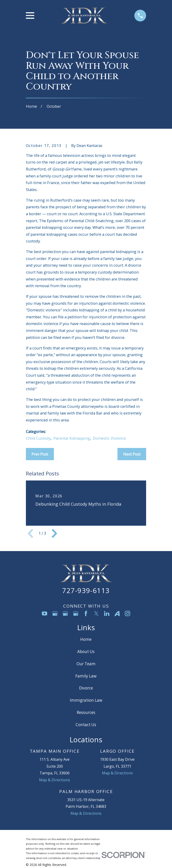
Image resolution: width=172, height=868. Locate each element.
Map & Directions (55, 780)
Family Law (86, 676)
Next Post (132, 454)
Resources (86, 712)
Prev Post (40, 454)
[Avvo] (117, 613)
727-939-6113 (86, 590)
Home (86, 639)
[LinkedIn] (107, 613)
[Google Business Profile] (55, 613)
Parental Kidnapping (72, 438)
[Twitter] (96, 613)
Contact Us (86, 725)
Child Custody (38, 438)
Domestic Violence (109, 438)
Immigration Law (86, 700)
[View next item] (54, 533)
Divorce (86, 688)
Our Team (86, 664)
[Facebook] (86, 613)
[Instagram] (127, 613)
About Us (86, 652)
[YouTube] (45, 613)
